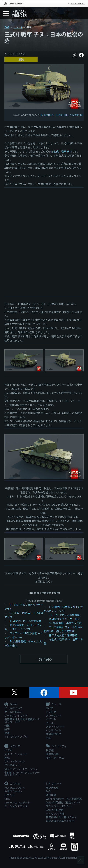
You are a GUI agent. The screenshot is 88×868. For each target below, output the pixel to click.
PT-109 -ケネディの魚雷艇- (65, 615)
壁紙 (7, 758)
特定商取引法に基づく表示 (61, 817)
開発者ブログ (54, 734)
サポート (54, 784)
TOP (7, 27)
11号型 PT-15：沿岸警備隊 (25, 621)
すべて (50, 708)
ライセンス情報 (55, 813)
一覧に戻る (44, 659)
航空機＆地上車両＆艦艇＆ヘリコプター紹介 (22, 720)
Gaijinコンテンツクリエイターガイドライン (22, 774)
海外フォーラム (55, 758)
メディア (12, 746)
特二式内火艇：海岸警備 (63, 635)
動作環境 (51, 795)
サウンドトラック (15, 761)
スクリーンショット (16, 754)
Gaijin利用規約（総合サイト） (64, 802)
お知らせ (51, 712)
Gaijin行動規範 (55, 810)
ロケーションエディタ (17, 802)
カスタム (12, 784)
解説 (21, 59)
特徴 (7, 725)
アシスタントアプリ (16, 737)
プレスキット (12, 765)
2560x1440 (76, 115)
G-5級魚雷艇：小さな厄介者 (65, 623)
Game (11, 704)
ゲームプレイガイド (16, 715)
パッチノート (54, 730)
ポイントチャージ (78, 3)
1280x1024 (47, 115)
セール (50, 723)
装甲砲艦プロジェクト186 (64, 619)
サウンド (10, 795)
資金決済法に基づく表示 (60, 821)
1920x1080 (62, 115)
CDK (7, 799)
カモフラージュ (13, 791)
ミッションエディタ (16, 806)
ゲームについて (13, 708)
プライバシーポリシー (59, 806)
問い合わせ (52, 788)
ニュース (18, 27)
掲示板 (50, 750)
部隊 (7, 733)
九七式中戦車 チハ (61, 151)
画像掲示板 (52, 754)
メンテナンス (54, 715)
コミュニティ (56, 746)
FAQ (48, 791)
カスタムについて (15, 788)
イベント (51, 719)
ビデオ (8, 750)
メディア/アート (55, 727)
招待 (7, 729)
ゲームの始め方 (13, 712)
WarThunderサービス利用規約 (64, 799)
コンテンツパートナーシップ (21, 769)
